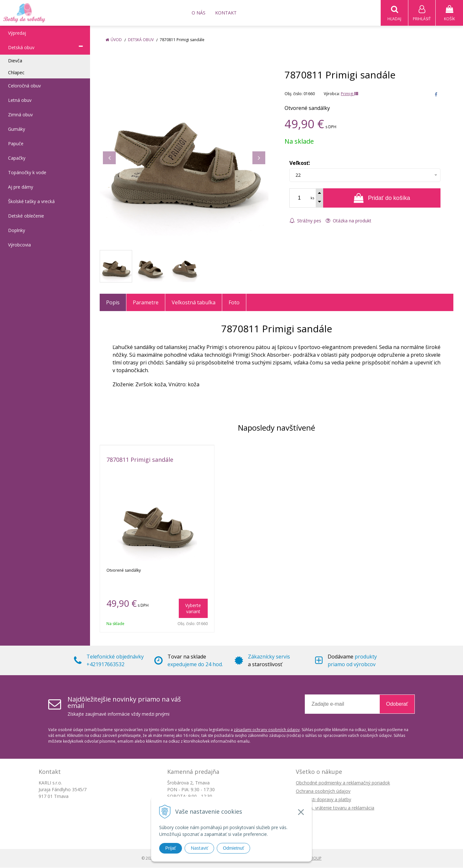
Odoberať (397, 704)
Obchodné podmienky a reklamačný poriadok (343, 783)
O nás (199, 13)
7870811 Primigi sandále (140, 460)
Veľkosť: (300, 163)
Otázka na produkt (349, 221)
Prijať (171, 848)
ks (312, 198)
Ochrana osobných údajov (323, 791)
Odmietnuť (233, 848)
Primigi (350, 94)
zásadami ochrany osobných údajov (267, 730)
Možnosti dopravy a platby (323, 800)
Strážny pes (305, 221)
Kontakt (226, 13)
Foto (234, 303)
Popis (113, 303)
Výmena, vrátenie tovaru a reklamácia (335, 808)
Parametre (146, 303)
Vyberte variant (193, 609)
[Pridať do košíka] (382, 198)
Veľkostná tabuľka (194, 303)
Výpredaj (17, 33)
